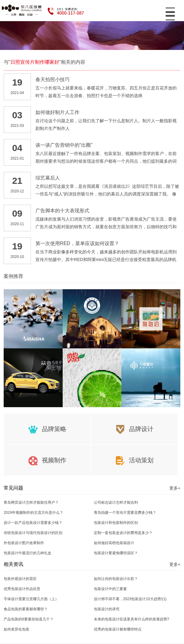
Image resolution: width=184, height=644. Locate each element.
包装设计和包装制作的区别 (116, 523)
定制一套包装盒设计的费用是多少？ (123, 533)
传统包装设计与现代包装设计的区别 (33, 533)
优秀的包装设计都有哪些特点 (118, 629)
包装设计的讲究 (107, 609)
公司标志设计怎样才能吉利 (116, 502)
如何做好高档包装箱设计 (114, 543)
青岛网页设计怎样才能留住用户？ (31, 502)
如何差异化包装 (17, 629)
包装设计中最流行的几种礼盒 (28, 553)
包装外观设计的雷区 (20, 579)
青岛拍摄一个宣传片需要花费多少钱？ (125, 513)
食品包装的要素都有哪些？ (26, 609)
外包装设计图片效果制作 (24, 543)
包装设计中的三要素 (110, 589)
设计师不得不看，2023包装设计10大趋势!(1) (130, 599)
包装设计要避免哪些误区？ (116, 553)
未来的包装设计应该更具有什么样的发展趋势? (132, 619)
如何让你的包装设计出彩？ (116, 579)
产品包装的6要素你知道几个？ (29, 619)
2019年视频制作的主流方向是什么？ (33, 513)
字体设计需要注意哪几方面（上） (31, 599)
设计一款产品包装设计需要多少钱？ (33, 523)
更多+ (175, 488)
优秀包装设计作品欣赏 (22, 589)
